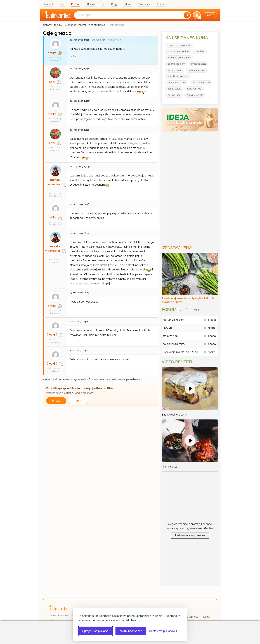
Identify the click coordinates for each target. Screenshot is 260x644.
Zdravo (128, 4)
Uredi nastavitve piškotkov (190, 535)
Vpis (78, 401)
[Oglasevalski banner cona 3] (190, 187)
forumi (58, 25)
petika (52, 53)
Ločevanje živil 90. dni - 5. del (181, 352)
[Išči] (187, 15)
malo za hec (170, 336)
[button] (205, 15)
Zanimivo (144, 4)
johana (212, 320)
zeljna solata (174, 89)
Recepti (49, 4)
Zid (103, 4)
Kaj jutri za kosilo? (173, 320)
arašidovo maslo (201, 83)
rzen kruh (200, 51)
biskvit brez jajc (195, 95)
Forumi (76, 4)
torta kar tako (194, 89)
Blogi (114, 4)
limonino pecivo (197, 70)
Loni (52, 82)
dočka (211, 352)
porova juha (174, 95)
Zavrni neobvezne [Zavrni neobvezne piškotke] (131, 631)
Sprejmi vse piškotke (95, 631)
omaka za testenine (178, 51)
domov (47, 25)
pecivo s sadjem (176, 64)
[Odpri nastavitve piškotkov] (163, 631)
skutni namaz (175, 70)
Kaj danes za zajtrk (174, 344)
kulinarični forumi (75, 25)
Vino (62, 4)
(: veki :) (52, 335)
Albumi (91, 4)
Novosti (160, 4)
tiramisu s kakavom (178, 76)
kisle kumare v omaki (179, 58)
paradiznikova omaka (179, 45)
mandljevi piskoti (177, 83)
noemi (211, 328)
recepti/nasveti (98, 25)
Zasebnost (192, 617)
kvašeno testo (199, 64)
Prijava (56, 401)
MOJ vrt (167, 328)
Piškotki (206, 617)
